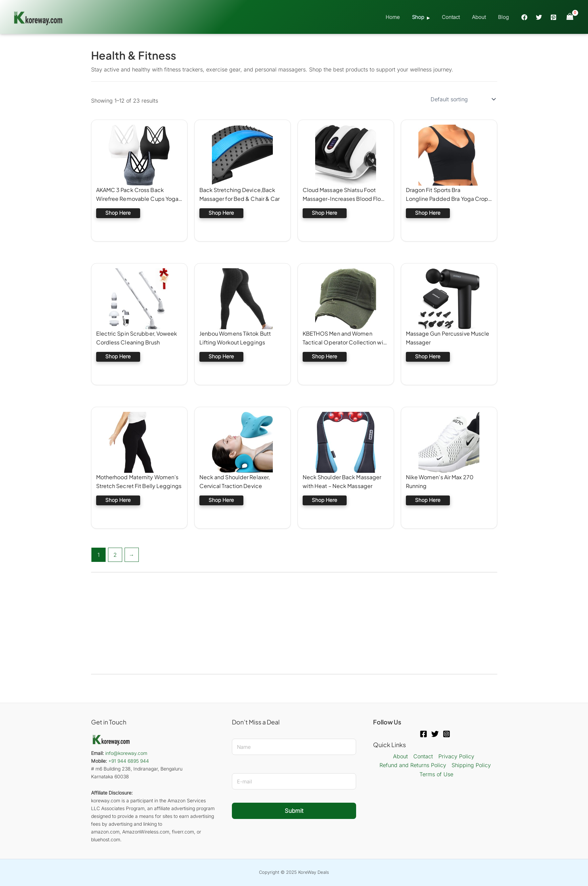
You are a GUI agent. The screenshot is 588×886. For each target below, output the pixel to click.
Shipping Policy (471, 765)
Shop (425, 17)
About (482, 17)
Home (401, 17)
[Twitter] (539, 17)
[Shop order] (463, 99)
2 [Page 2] (115, 555)
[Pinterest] (553, 17)
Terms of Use (436, 774)
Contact (455, 17)
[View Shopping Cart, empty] (570, 17)
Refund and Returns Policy (413, 765)
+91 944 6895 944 (129, 761)
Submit (294, 811)
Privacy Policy (456, 756)
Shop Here (118, 213)
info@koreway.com (126, 753)
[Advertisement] (294, 623)
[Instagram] (447, 734)
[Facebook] (524, 17)
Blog (504, 17)
